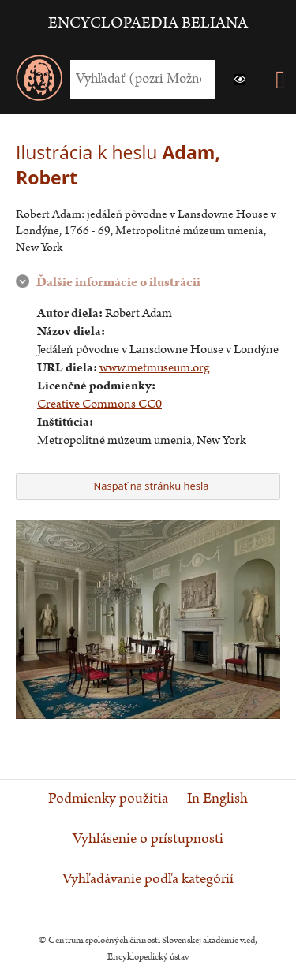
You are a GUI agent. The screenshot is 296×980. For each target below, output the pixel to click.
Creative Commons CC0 (99, 404)
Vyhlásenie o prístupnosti (148, 839)
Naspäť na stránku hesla (146, 486)
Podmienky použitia (108, 799)
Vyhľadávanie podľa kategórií (148, 879)
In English (217, 799)
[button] (240, 80)
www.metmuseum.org (154, 368)
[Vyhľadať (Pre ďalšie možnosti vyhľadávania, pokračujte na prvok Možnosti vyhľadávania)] (139, 79)
